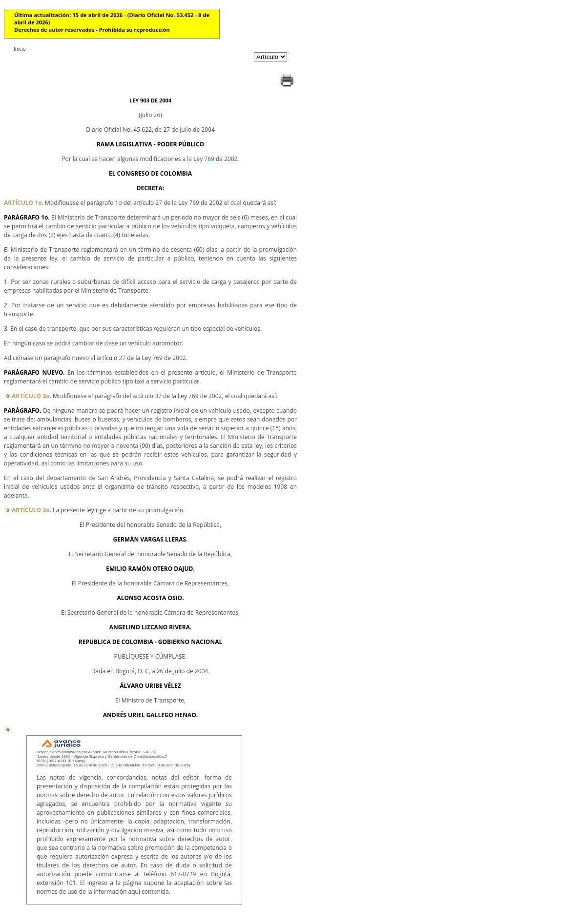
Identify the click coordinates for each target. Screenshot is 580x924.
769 (209, 159)
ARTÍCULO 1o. (24, 203)
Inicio (20, 49)
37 (158, 396)
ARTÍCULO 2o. (31, 396)
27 (159, 203)
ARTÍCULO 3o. (31, 510)
